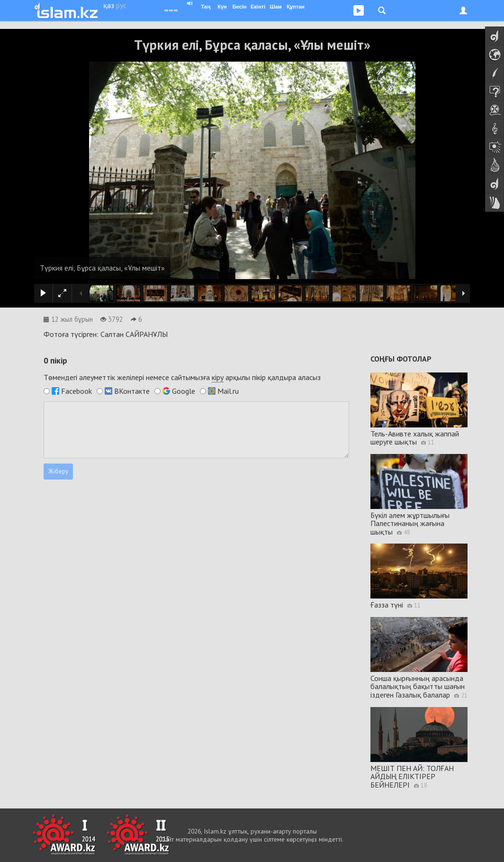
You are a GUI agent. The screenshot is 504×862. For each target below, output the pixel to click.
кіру (218, 377)
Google (184, 391)
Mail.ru (228, 391)
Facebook (76, 391)
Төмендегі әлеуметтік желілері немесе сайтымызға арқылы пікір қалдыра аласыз (182, 377)
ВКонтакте (132, 391)
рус (121, 5)
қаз (109, 5)
